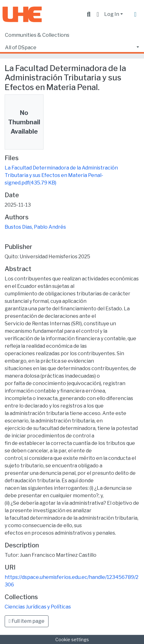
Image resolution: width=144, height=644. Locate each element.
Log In (112, 14)
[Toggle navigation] (135, 14)
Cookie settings (72, 639)
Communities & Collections (37, 35)
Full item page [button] (27, 621)
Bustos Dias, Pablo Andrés (35, 227)
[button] (98, 14)
